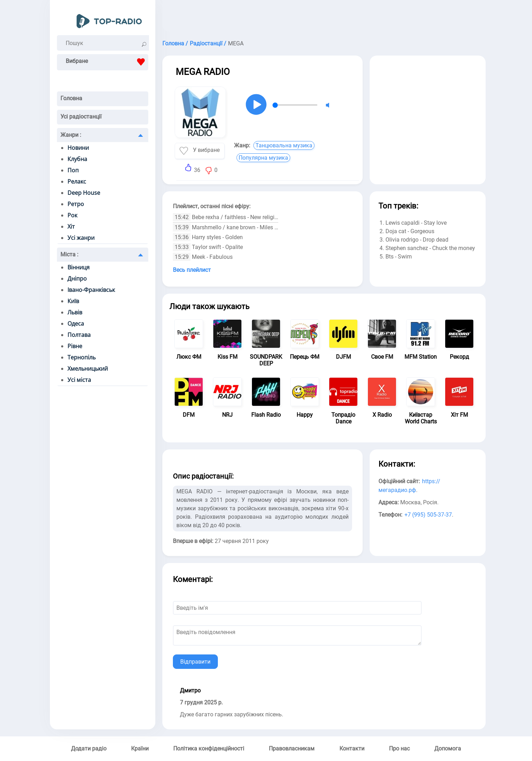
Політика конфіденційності (209, 749)
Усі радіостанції (81, 117)
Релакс (77, 181)
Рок (72, 215)
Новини (78, 148)
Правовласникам (292, 749)
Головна (71, 98)
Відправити (195, 662)
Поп (73, 170)
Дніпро (77, 279)
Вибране (107, 62)
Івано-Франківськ (91, 290)
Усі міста (79, 380)
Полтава (79, 335)
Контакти (352, 749)
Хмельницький (88, 369)
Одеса (76, 324)
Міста (69, 254)
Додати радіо (89, 749)
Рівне (75, 346)
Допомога (448, 749)
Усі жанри (81, 238)
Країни (140, 749)
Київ (73, 301)
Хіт (71, 226)
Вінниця (79, 267)
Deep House (84, 193)
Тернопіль (82, 357)
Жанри (71, 135)
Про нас (399, 749)
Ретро (76, 204)
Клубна (77, 159)
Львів (75, 312)
